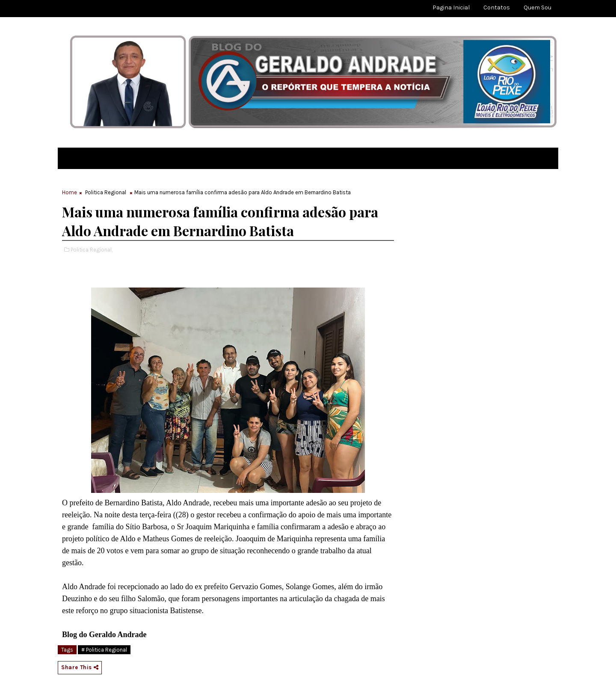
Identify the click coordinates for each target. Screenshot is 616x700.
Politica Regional (106, 192)
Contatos (497, 7)
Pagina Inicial (451, 7)
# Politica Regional (104, 650)
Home (70, 192)
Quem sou (538, 7)
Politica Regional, (92, 250)
